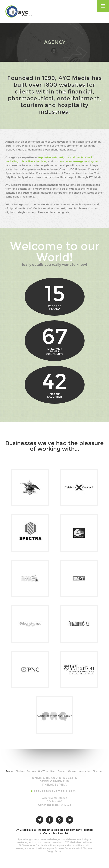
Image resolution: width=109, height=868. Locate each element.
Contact (62, 771)
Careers (72, 771)
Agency (9, 771)
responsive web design (52, 157)
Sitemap (97, 771)
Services (31, 771)
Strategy (20, 771)
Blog (53, 771)
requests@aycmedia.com (55, 791)
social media (76, 157)
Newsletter (84, 771)
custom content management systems (77, 161)
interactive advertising (34, 161)
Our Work (43, 771)
